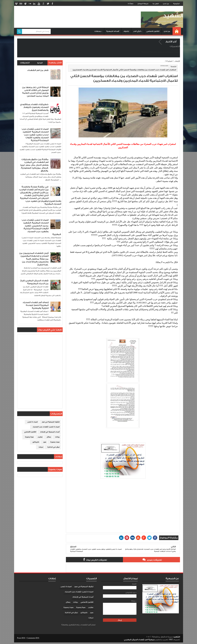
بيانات (57, 437)
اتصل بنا (156, 4)
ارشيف (126, 31)
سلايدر (40, 437)
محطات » (98, 31)
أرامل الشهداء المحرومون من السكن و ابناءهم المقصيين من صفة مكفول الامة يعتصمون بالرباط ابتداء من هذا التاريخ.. (34, 259)
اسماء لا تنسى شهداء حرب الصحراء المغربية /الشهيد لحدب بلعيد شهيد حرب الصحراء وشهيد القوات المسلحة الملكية (35, 135)
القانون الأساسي (30, 432)
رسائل (49, 437)
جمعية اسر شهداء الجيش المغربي (139, 640)
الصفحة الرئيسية (174, 52)
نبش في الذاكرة (53, 447)
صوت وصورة (55, 442)
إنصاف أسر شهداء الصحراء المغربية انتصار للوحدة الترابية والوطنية (36, 305)
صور (45, 442)
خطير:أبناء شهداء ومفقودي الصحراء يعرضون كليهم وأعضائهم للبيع (34, 107)
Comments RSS (33, 638)
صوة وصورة (29, 437)
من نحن (166, 4)
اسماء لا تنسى (33, 422)
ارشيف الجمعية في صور (51, 422)
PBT (171, 640)
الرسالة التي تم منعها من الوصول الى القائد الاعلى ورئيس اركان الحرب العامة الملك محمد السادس (35, 92)
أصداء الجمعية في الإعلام (50, 432)
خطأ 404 (131, 4)
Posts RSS (21, 638)
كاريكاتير (36, 442)
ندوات (41, 447)
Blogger (78, 627)
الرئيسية (176, 4)
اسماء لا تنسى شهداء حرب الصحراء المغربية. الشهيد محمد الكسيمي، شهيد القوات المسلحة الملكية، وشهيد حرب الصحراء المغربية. (41, 227)
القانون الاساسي (153, 31)
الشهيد (173, 16)
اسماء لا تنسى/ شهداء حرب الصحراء (46, 427)
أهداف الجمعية (113, 31)
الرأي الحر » (138, 31)
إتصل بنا (158, 52)
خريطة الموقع (143, 4)
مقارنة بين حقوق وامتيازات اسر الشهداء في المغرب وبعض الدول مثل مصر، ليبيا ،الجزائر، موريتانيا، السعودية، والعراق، (34, 165)
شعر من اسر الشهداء (38, 70)
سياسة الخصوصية (148, 52)
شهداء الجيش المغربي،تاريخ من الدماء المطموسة (34, 282)
